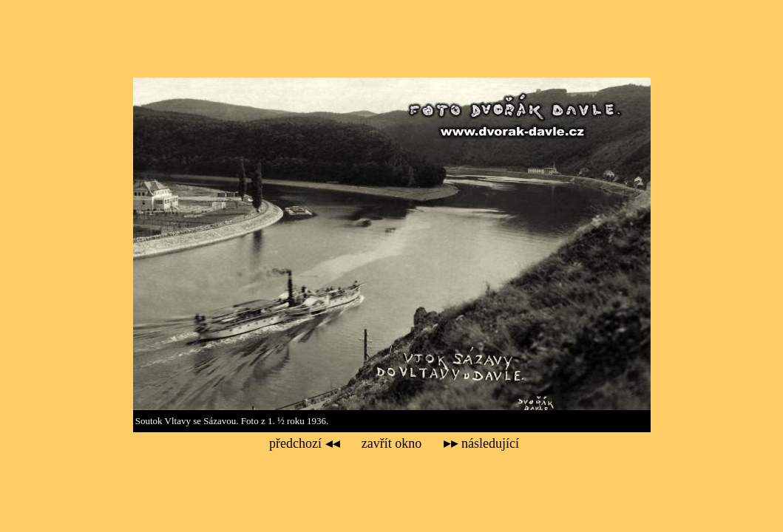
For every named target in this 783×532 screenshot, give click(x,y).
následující (481, 443)
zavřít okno (391, 443)
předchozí (304, 443)
